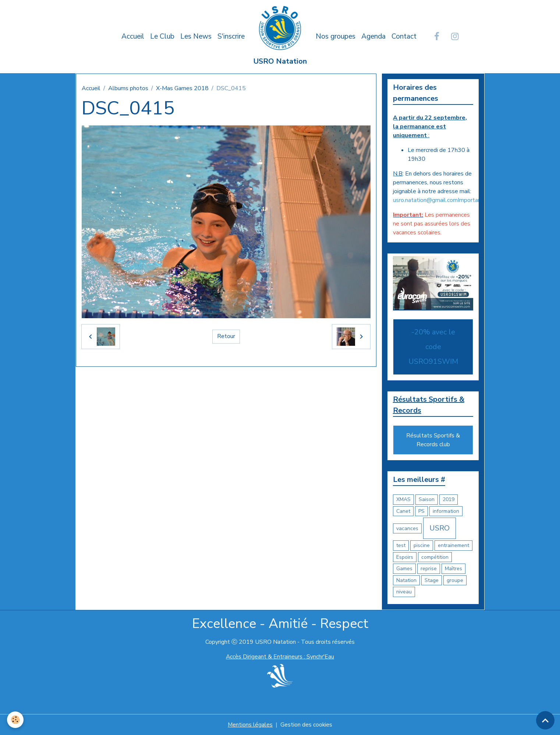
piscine (422, 546)
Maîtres (453, 569)
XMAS (403, 500)
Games (404, 569)
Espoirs (405, 557)
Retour (226, 337)
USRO (440, 528)
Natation (406, 580)
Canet (403, 511)
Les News (196, 36)
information (446, 511)
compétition (435, 557)
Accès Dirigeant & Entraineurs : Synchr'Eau (280, 657)
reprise (429, 569)
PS (421, 511)
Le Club (162, 36)
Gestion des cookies (306, 725)
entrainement (453, 546)
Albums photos (128, 88)
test (401, 546)
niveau (404, 592)
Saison (427, 500)
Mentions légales (250, 725)
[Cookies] (16, 720)
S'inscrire (231, 36)
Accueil (133, 36)
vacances (407, 528)
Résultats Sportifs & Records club (433, 440)
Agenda (373, 36)
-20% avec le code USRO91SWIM (433, 347)
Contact (404, 36)
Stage (432, 580)
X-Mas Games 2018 (182, 88)
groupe (455, 580)
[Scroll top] (545, 720)
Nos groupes (336, 36)
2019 (449, 500)
